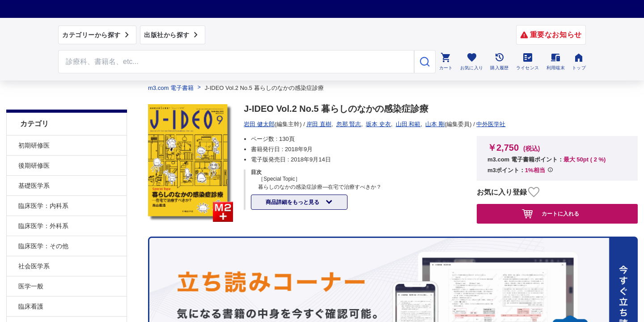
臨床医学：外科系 (43, 206)
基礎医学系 (34, 165)
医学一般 (31, 266)
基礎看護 (31, 306)
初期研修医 (34, 125)
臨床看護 (31, 286)
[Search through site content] (236, 62)
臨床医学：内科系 (43, 186)
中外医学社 (261, 124)
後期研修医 (34, 145)
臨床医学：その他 (43, 226)
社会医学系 (34, 246)
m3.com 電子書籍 (171, 88)
